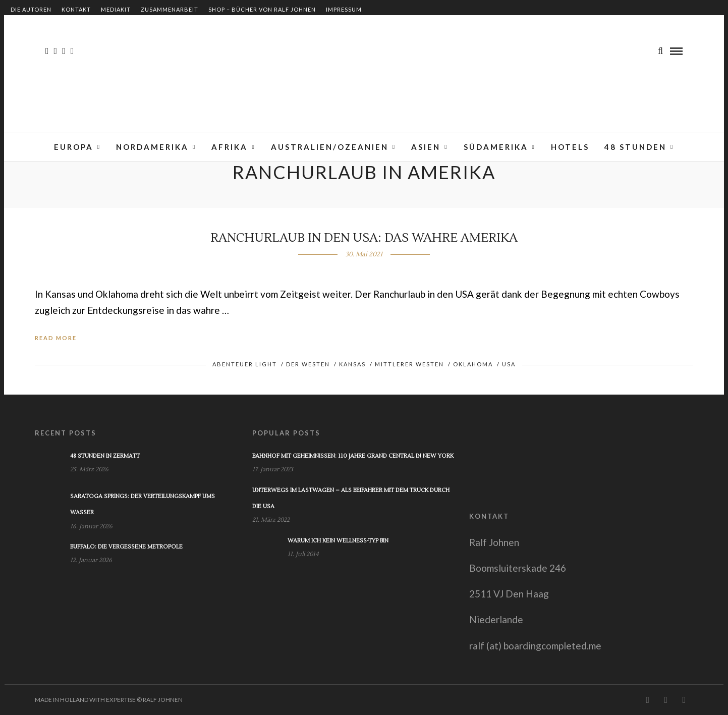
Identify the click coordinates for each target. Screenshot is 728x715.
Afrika (230, 147)
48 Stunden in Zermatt (105, 456)
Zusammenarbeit (170, 9)
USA (509, 364)
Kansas (352, 364)
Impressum (344, 9)
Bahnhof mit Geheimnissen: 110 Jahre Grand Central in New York (353, 456)
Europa (74, 147)
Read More (56, 338)
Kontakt (76, 9)
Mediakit (116, 9)
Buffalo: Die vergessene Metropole (126, 547)
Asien (426, 147)
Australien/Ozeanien (330, 147)
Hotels (570, 147)
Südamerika (496, 147)
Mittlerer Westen (409, 364)
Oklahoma (473, 364)
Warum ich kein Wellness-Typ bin (338, 541)
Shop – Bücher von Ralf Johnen (262, 9)
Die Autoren (31, 9)
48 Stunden (635, 147)
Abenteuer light (245, 364)
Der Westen (308, 364)
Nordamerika (152, 147)
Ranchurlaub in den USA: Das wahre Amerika (364, 238)
